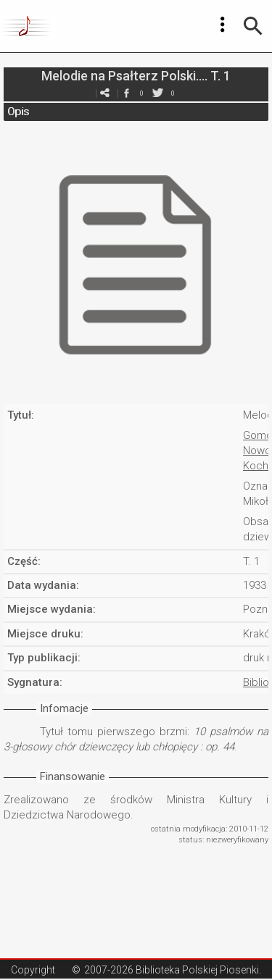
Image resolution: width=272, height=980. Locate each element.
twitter (158, 93)
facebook (127, 93)
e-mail (105, 93)
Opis (18, 112)
